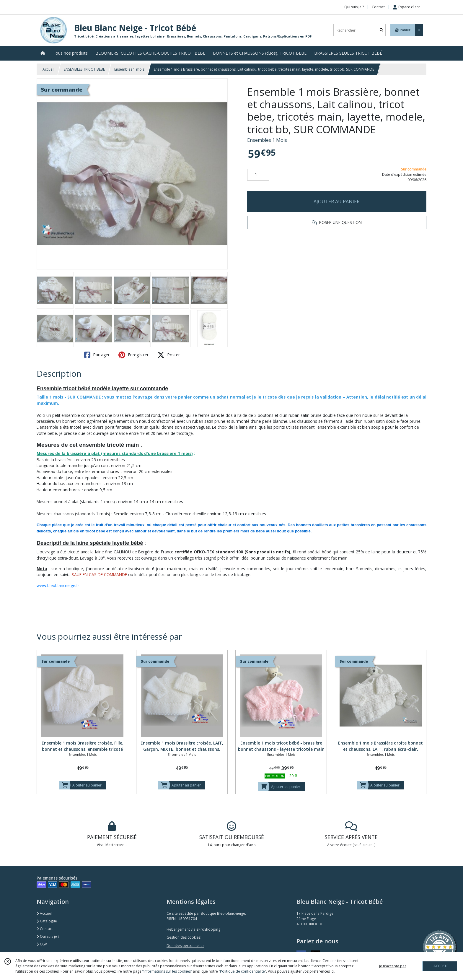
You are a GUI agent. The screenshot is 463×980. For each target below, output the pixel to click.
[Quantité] (258, 175)
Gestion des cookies (184, 937)
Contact (378, 7)
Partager (97, 355)
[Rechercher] (382, 30)
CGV (42, 944)
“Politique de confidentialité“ (242, 971)
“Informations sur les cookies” (167, 971)
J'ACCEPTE (440, 966)
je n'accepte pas (393, 966)
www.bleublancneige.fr (58, 585)
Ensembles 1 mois (129, 69)
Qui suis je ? (48, 936)
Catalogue (47, 921)
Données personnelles (185, 946)
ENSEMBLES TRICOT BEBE (84, 69)
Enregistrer (133, 355)
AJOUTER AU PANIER (337, 201)
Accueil (48, 69)
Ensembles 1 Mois (267, 140)
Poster (169, 355)
